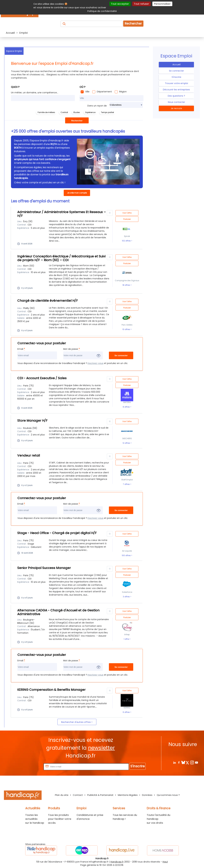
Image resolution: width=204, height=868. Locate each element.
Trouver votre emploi (176, 83)
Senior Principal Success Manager (44, 568)
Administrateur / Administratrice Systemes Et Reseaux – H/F (62, 214)
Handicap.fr (117, 862)
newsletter (101, 748)
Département (104, 92)
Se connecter (176, 71)
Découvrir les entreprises (176, 90)
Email (21, 349)
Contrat (64, 112)
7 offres (127, 484)
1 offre (127, 639)
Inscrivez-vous (95, 363)
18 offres (126, 285)
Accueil (176, 65)
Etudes (77, 112)
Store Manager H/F (32, 421)
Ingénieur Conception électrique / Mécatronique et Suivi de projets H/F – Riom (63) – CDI (61, 258)
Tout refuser (141, 4)
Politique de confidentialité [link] (102, 11)
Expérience (90, 112)
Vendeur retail (29, 455)
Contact (78, 795)
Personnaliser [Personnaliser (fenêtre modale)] (162, 4)
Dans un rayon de (97, 106)
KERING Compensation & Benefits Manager (51, 690)
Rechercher (133, 24)
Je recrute (176, 108)
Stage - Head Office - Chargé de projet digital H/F (57, 533)
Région (123, 92)
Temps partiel (107, 112)
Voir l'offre (127, 213)
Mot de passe (71, 349)
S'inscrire (176, 77)
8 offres (126, 407)
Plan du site (62, 795)
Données (147, 795)
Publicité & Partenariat (100, 795)
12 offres (127, 443)
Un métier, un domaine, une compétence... (35, 93)
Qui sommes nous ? (168, 795)
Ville (87, 92)
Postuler (127, 219)
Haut (165, 862)
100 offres (126, 555)
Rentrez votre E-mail (30, 766)
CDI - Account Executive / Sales (42, 378)
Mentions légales (128, 795)
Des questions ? (176, 96)
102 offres (127, 241)
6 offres (126, 712)
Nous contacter (176, 102)
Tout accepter (120, 4)
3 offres (127, 597)
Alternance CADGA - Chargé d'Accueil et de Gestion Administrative (58, 612)
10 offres (126, 329)
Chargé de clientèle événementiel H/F (48, 301)
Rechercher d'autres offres (76, 722)
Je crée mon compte (77, 193)
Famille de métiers (46, 112)
